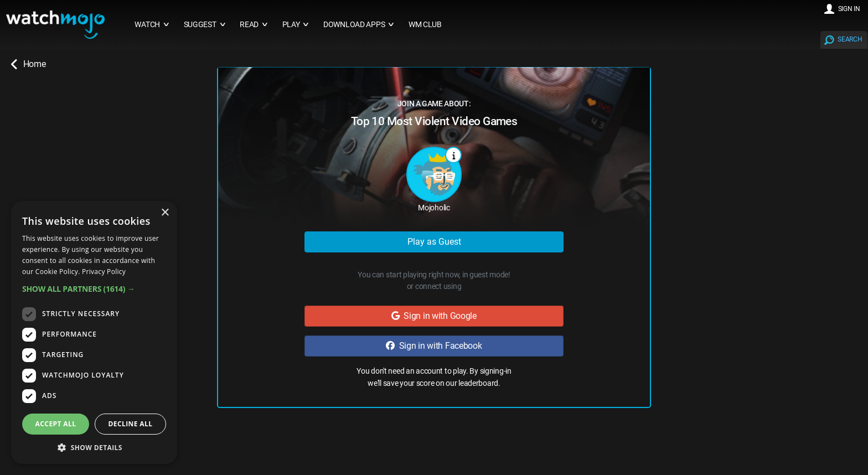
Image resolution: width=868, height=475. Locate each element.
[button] (94, 289)
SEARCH (850, 39)
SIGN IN (849, 9)
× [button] (165, 213)
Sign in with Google (434, 316)
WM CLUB (425, 25)
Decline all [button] (131, 424)
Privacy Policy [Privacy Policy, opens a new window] (104, 272)
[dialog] (94, 332)
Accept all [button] (56, 424)
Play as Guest (434, 242)
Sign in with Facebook (434, 346)
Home (28, 64)
